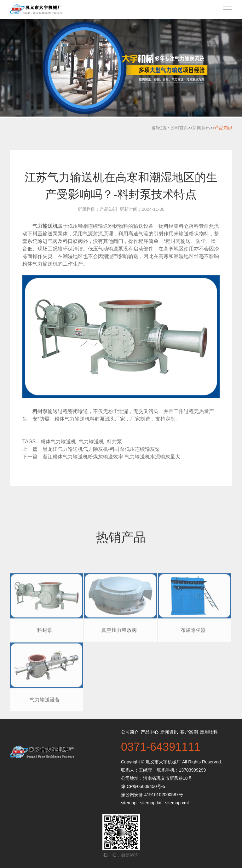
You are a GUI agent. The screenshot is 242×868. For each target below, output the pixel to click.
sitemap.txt (151, 803)
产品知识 (223, 128)
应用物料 (209, 732)
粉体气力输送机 (40, 264)
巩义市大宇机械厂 (163, 762)
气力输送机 (93, 442)
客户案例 (189, 732)
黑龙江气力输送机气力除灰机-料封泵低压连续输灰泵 (101, 449)
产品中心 (150, 732)
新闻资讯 (201, 128)
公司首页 (179, 128)
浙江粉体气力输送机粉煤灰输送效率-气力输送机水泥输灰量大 (111, 457)
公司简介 (130, 732)
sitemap (129, 803)
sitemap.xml (177, 803)
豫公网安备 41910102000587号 (152, 795)
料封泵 (116, 442)
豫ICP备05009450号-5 (143, 786)
